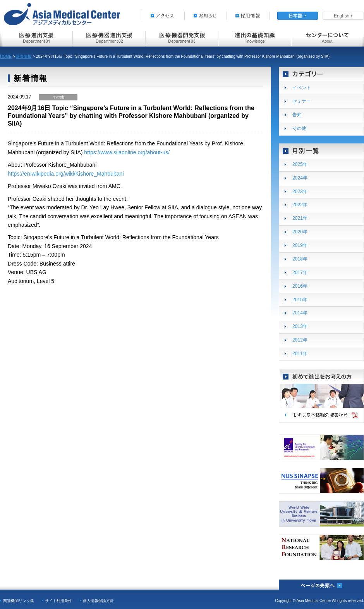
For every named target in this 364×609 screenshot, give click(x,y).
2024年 (300, 178)
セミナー (302, 101)
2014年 (300, 313)
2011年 (300, 354)
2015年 (300, 300)
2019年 (300, 245)
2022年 (300, 205)
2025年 (300, 164)
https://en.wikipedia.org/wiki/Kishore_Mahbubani (66, 174)
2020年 (300, 232)
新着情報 (24, 56)
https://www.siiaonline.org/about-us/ (127, 152)
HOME (6, 56)
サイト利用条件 (58, 601)
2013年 (300, 326)
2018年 (300, 259)
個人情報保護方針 (98, 601)
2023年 (300, 191)
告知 (297, 115)
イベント (302, 88)
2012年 (300, 340)
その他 (299, 128)
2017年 (300, 273)
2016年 (300, 286)
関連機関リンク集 (19, 601)
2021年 (300, 218)
